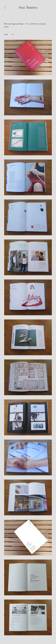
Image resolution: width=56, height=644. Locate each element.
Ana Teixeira (28, 8)
